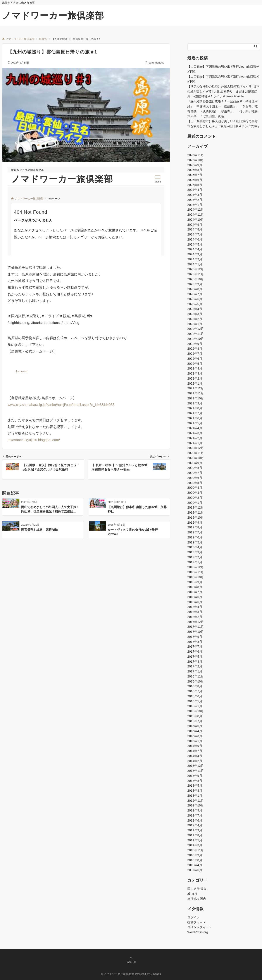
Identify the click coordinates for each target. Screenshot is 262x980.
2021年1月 (195, 443)
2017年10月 (196, 632)
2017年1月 (195, 671)
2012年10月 (196, 805)
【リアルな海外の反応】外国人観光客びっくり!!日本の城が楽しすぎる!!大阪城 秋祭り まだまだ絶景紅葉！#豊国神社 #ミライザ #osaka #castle (223, 91)
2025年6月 (195, 180)
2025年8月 (195, 170)
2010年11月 (196, 850)
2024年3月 (195, 254)
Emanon (156, 974)
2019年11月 (196, 512)
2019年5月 (195, 542)
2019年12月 (196, 507)
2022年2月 (195, 378)
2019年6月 (195, 537)
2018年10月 (196, 577)
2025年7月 (195, 175)
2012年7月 (195, 815)
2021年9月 (195, 403)
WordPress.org (198, 932)
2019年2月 (195, 557)
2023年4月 (195, 309)
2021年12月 (196, 388)
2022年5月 (195, 364)
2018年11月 (196, 572)
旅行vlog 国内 (197, 899)
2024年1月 (195, 264)
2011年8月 (195, 835)
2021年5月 (195, 423)
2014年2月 (195, 761)
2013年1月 (195, 796)
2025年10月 (196, 160)
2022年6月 (195, 359)
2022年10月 (196, 339)
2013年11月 (196, 771)
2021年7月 (195, 413)
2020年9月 (195, 463)
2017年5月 (195, 657)
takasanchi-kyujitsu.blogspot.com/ (34, 440)
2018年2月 (195, 617)
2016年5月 (195, 701)
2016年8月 (195, 686)
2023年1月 (195, 324)
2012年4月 (195, 825)
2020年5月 (195, 483)
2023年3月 (195, 314)
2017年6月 (195, 652)
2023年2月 (195, 319)
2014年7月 (195, 751)
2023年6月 (195, 299)
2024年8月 (195, 229)
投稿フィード (196, 922)
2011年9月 (195, 830)
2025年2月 (195, 200)
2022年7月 (195, 354)
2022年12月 (196, 329)
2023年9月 (195, 284)
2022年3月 (195, 373)
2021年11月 (196, 393)
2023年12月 (196, 269)
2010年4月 (195, 865)
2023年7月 (195, 294)
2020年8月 (195, 468)
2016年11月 (196, 676)
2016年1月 (195, 706)
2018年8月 (195, 587)
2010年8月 (195, 860)
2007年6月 (195, 870)
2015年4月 (195, 731)
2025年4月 (195, 190)
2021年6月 (195, 418)
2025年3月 (195, 195)
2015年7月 (195, 721)
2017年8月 (195, 642)
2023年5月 (195, 304)
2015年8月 (195, 716)
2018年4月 (195, 607)
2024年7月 (195, 234)
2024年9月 (195, 225)
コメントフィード (200, 927)
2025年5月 (195, 185)
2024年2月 (195, 259)
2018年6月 (195, 597)
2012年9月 (195, 810)
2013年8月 (195, 781)
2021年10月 (196, 398)
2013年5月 (195, 786)
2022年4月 (195, 368)
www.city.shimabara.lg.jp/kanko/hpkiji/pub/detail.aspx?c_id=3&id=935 (61, 405)
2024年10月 (196, 220)
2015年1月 (195, 741)
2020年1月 (195, 503)
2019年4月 (195, 547)
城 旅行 (192, 894)
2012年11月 (196, 801)
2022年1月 (195, 383)
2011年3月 (195, 845)
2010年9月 (195, 855)
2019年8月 (195, 527)
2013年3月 (195, 791)
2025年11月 (196, 155)
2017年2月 (195, 666)
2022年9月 (195, 344)
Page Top (131, 959)
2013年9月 (195, 776)
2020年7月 (195, 473)
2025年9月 (195, 165)
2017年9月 (195, 637)
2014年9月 (195, 746)
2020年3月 (195, 493)
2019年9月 (195, 523)
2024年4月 (195, 249)
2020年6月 (195, 478)
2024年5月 (195, 244)
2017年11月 (196, 627)
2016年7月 (195, 691)
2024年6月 (195, 239)
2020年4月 (195, 488)
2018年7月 (195, 592)
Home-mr (21, 371)
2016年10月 (196, 681)
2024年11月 (196, 215)
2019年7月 (195, 532)
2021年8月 (195, 408)
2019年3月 (195, 552)
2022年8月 (195, 349)
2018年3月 (195, 612)
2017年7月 (195, 646)
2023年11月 (196, 274)
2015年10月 (196, 711)
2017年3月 (195, 662)
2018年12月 (196, 567)
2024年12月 (196, 210)
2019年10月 (196, 518)
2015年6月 (195, 726)
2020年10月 (196, 458)
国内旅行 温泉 (197, 889)
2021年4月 (195, 428)
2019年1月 (195, 562)
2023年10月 (196, 279)
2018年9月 (195, 582)
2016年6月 (195, 696)
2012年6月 (195, 820)
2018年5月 (195, 602)
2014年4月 (195, 756)
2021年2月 (195, 438)
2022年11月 (196, 334)
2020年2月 (195, 498)
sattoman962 (157, 63)
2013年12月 (196, 766)
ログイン (193, 917)
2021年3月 (195, 433)
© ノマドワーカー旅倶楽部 (118, 974)
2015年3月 (195, 736)
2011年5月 (195, 840)
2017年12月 (196, 622)
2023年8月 (195, 289)
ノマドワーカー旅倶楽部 (53, 15)
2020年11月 (196, 453)
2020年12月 (196, 448)
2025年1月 (195, 205)
